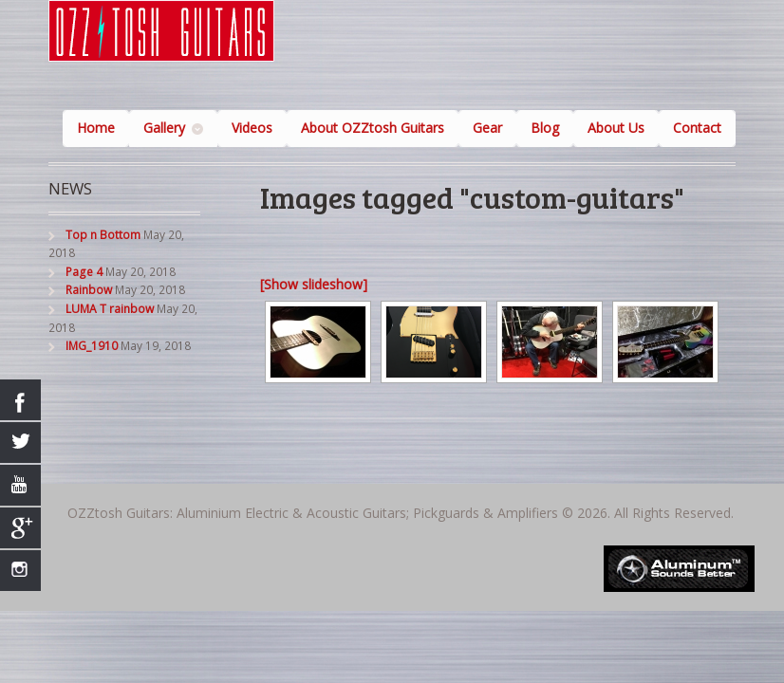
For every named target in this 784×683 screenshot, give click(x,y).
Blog (545, 128)
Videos (252, 128)
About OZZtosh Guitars (373, 128)
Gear (487, 128)
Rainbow (89, 290)
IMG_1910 (92, 346)
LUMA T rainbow (110, 309)
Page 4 (84, 272)
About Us (616, 128)
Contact (697, 128)
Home (96, 128)
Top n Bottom (103, 235)
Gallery (164, 128)
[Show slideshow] (314, 284)
